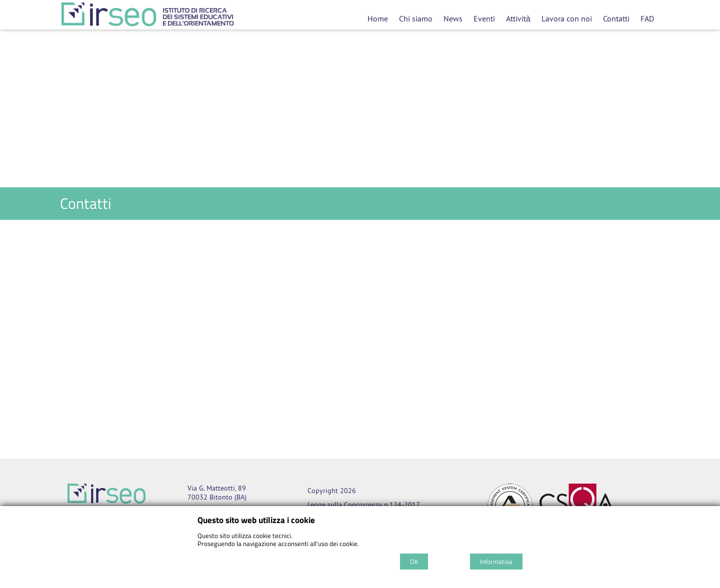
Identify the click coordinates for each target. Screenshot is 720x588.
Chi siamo (416, 18)
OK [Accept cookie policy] (414, 562)
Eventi (484, 18)
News (453, 18)
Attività (518, 18)
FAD (647, 18)
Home (378, 18)
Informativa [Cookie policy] (496, 562)
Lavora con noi (567, 18)
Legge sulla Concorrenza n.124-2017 (364, 505)
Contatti (616, 18)
